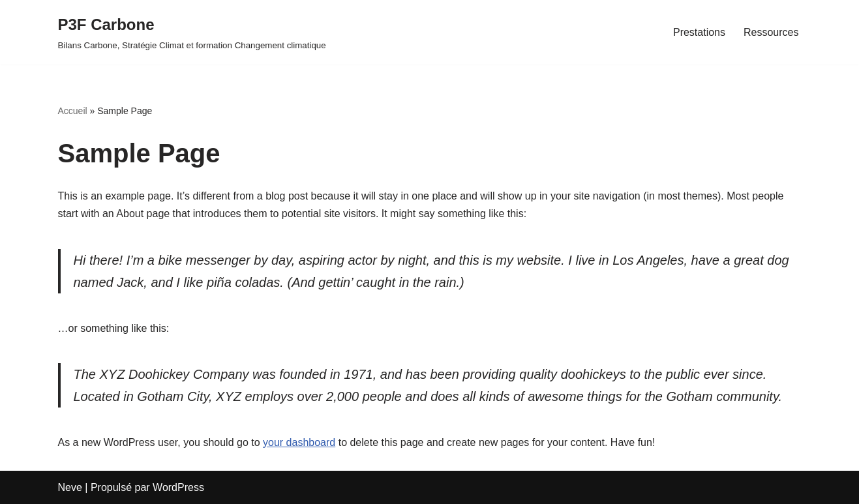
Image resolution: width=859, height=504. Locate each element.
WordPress (178, 487)
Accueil (73, 111)
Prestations (699, 32)
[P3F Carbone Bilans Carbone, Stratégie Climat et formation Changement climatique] (192, 32)
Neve (70, 487)
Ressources (771, 32)
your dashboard (299, 442)
